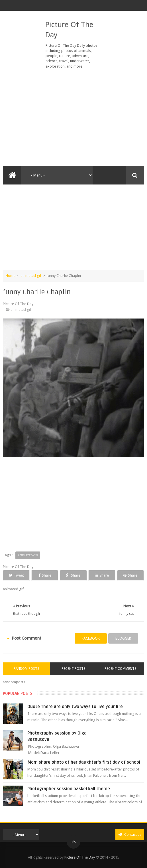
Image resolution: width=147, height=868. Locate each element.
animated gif (31, 276)
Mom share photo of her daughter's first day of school (84, 762)
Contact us (130, 834)
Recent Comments (121, 669)
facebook (91, 638)
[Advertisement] (73, 117)
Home (11, 276)
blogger (123, 638)
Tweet (16, 575)
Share (45, 575)
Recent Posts (73, 669)
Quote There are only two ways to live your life (75, 707)
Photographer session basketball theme (69, 789)
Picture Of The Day (80, 857)
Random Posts (26, 669)
